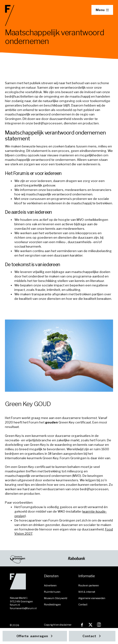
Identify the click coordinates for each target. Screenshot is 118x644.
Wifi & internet (87, 592)
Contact (83, 605)
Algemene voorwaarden (92, 598)
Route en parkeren (89, 586)
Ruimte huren (52, 592)
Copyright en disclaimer (58, 625)
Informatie (87, 576)
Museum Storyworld (56, 598)
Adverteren (50, 586)
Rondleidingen (52, 605)
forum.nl (15, 605)
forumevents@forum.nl (23, 608)
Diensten (51, 576)
